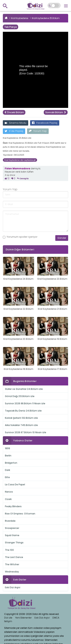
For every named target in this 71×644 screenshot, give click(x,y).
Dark (7, 470)
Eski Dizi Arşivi (13, 587)
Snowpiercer (12, 528)
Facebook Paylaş (45, 123)
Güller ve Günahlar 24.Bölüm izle (24, 389)
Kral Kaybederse (20, 18)
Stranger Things (14, 543)
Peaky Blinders (13, 506)
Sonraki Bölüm (56, 112)
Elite (7, 477)
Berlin (8, 456)
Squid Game (12, 535)
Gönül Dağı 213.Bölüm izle (20, 396)
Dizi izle (8, 618)
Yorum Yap (38, 131)
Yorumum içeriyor (20, 237)
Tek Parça (11, 27)
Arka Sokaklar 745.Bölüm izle (21, 425)
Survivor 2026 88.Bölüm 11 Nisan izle (25, 403)
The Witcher (12, 564)
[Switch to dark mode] (54, 6)
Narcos (9, 492)
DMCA (56, 618)
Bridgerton (11, 463)
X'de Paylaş (14, 131)
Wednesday (12, 572)
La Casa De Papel (15, 484)
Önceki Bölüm (14, 112)
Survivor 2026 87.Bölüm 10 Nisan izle (26, 432)
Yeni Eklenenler (23, 618)
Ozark (8, 499)
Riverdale (10, 521)
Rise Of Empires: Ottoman (20, 514)
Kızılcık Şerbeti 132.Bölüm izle (21, 418)
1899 (7, 448)
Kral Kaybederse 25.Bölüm (46, 18)
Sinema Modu (16, 123)
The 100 (9, 550)
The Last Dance (14, 557)
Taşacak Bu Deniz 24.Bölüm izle (23, 411)
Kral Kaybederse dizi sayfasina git (20, 160)
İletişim (8, 621)
